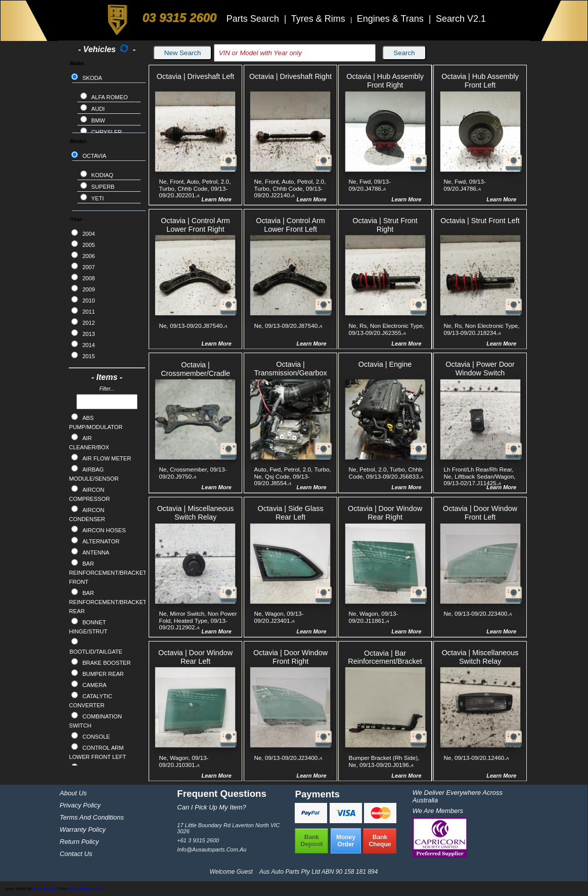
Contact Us (76, 854)
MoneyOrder (346, 841)
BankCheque (380, 841)
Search (404, 53)
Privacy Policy (80, 805)
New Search (183, 53)
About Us (73, 793)
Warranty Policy (83, 829)
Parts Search (254, 19)
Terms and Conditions (92, 817)
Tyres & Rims (320, 19)
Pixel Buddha (45, 889)
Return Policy (79, 842)
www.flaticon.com (85, 889)
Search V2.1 (461, 19)
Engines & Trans (392, 19)
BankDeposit (311, 841)
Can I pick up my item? (212, 807)
